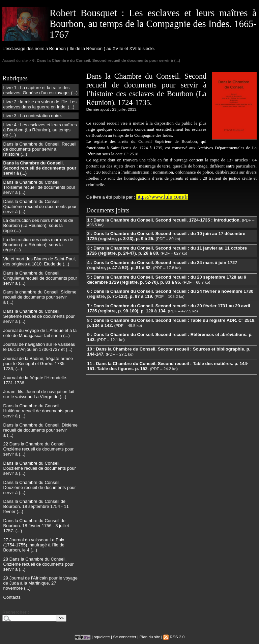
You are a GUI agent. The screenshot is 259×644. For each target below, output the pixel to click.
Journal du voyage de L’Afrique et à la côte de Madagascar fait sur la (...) (40, 333)
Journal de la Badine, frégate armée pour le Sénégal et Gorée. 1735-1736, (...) (38, 364)
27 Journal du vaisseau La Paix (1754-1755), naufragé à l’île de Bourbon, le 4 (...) (34, 545)
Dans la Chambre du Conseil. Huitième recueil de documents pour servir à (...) (38, 411)
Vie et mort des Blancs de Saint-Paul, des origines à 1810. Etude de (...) (40, 261)
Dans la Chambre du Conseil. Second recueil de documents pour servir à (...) (40, 168)
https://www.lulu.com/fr (162, 197)
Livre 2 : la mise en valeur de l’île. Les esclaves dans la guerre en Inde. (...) (40, 104)
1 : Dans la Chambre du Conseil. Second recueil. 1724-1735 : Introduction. (164, 220)
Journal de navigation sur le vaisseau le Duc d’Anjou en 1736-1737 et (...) (39, 347)
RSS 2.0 (174, 637)
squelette (102, 637)
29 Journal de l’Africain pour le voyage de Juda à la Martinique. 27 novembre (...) (40, 583)
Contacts (12, 597)
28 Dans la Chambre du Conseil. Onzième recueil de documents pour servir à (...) (39, 564)
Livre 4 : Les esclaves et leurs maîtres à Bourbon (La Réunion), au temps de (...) (40, 130)
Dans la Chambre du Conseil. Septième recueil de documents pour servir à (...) (39, 316)
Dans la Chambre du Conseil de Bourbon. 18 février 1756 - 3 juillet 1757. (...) (36, 526)
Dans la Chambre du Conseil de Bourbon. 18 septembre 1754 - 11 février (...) (36, 506)
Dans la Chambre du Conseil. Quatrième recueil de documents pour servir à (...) (40, 207)
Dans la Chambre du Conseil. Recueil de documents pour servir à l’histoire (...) (40, 149)
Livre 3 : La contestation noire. (33, 116)
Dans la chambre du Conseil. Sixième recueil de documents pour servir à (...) (40, 297)
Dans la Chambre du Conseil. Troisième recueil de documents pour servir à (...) (39, 187)
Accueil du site (15, 60)
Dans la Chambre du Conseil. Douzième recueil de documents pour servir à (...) (40, 468)
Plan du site (150, 637)
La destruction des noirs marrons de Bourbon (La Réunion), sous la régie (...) (38, 225)
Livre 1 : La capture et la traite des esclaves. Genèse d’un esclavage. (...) (40, 90)
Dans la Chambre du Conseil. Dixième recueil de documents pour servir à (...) (40, 430)
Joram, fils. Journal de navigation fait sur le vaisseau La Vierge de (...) (39, 394)
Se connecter (125, 637)
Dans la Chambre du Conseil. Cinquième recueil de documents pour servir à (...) (40, 278)
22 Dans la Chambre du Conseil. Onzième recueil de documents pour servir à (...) (39, 449)
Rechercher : (16, 612)
